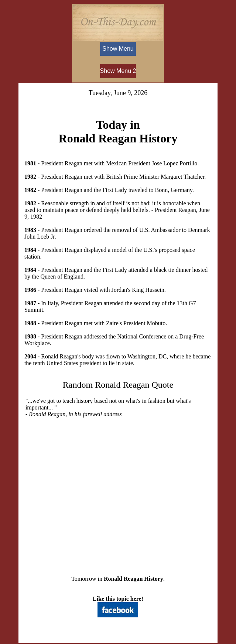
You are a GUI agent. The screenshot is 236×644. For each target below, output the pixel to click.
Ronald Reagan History (134, 579)
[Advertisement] (118, 490)
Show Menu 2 (118, 71)
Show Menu (118, 49)
